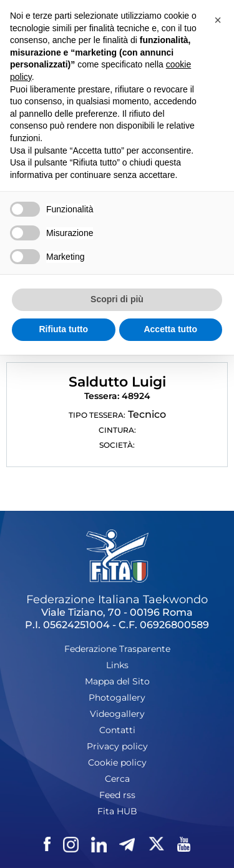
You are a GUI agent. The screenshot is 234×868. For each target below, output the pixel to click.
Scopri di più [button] (117, 299)
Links (117, 665)
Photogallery (117, 698)
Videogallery (117, 714)
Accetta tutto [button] (170, 329)
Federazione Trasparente (117, 649)
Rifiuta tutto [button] (63, 329)
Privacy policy (117, 746)
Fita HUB (117, 811)
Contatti (117, 730)
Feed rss (117, 795)
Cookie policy (117, 762)
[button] (218, 20)
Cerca (117, 779)
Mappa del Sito (117, 681)
